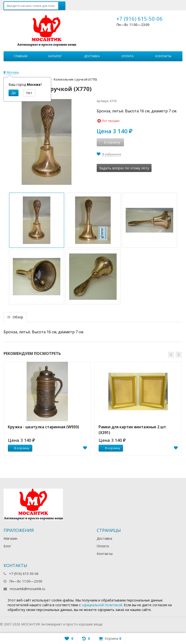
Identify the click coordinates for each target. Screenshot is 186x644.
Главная (21, 56)
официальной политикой (102, 605)
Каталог (55, 56)
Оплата (127, 56)
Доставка (92, 56)
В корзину (19, 448)
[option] (47, 409)
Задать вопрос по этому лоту (124, 168)
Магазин (10, 538)
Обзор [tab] (15, 317)
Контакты (163, 56)
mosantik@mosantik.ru (27, 589)
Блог (7, 546)
